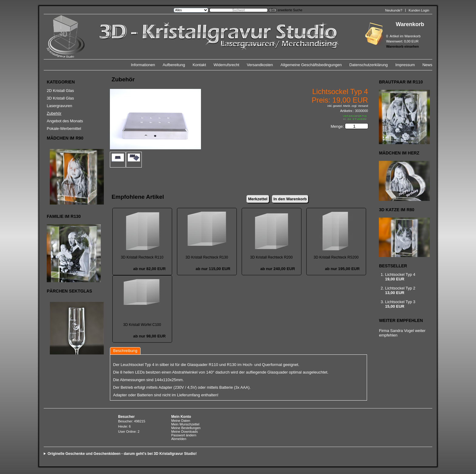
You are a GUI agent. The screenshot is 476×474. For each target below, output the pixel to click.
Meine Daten (181, 421)
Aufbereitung (174, 65)
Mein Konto (181, 417)
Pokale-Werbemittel (64, 129)
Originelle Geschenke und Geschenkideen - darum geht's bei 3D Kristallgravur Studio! (122, 454)
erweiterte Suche (290, 10)
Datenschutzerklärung (369, 65)
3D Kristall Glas (60, 98)
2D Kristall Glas (60, 91)
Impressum (405, 65)
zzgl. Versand (360, 106)
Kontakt (199, 65)
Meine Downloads (184, 432)
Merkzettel (258, 199)
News (427, 65)
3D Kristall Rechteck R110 (142, 257)
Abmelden (179, 439)
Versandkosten (260, 65)
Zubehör (54, 113)
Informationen (143, 65)
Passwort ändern (184, 435)
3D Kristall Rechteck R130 (207, 257)
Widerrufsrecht (227, 65)
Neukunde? (394, 10)
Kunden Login (419, 10)
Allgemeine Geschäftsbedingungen (311, 65)
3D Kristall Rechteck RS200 (336, 257)
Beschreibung (125, 351)
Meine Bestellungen (186, 428)
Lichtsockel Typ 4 (400, 274)
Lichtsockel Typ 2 (400, 288)
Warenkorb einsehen (403, 46)
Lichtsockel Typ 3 (400, 302)
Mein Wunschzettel (185, 424)
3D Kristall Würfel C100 (142, 325)
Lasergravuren (59, 106)
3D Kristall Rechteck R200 (271, 257)
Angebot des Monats (65, 121)
